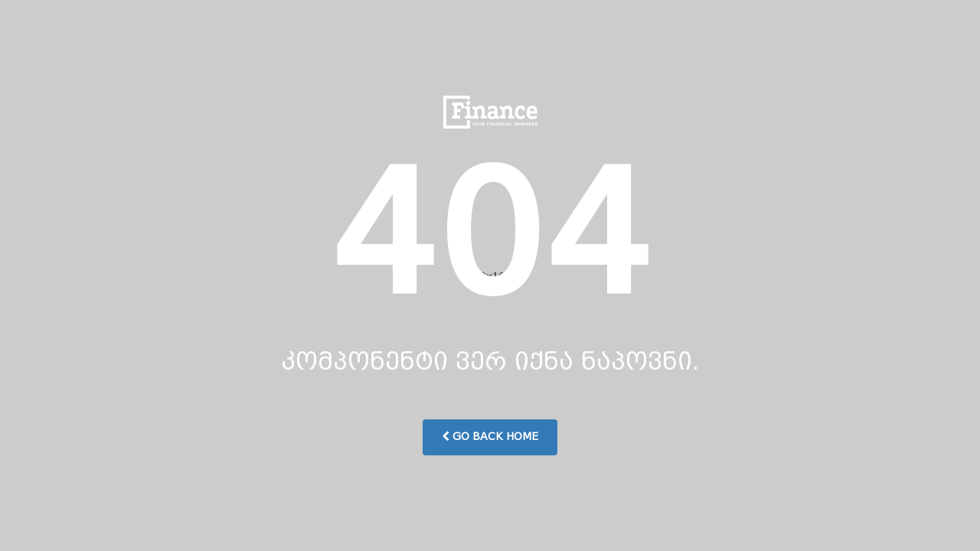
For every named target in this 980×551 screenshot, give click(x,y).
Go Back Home (490, 437)
